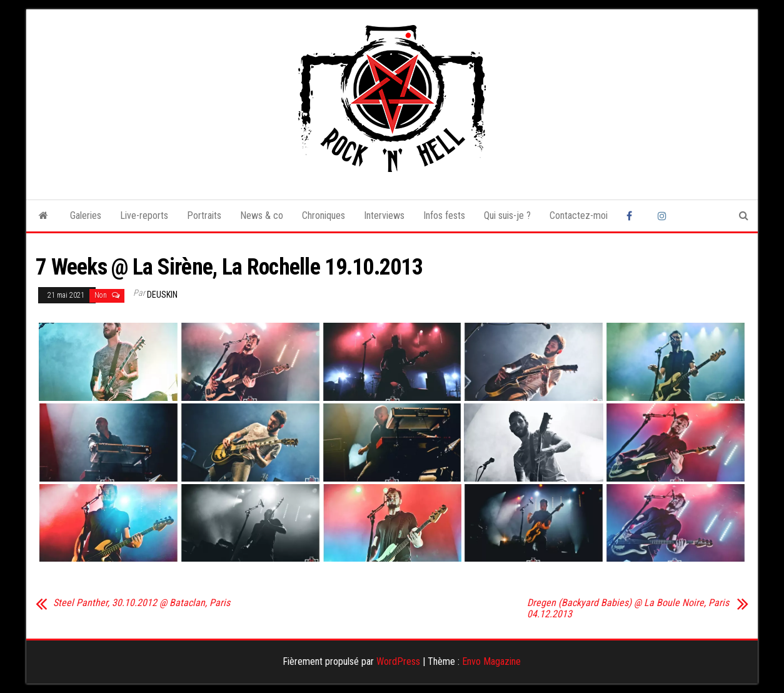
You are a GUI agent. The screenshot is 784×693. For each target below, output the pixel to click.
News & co (262, 215)
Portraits (204, 215)
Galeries (86, 215)
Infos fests (444, 215)
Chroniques (324, 215)
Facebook (633, 216)
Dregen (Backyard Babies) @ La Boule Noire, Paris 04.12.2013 (628, 609)
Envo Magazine (491, 661)
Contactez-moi (579, 215)
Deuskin (162, 295)
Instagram (664, 216)
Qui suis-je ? (507, 215)
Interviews (384, 215)
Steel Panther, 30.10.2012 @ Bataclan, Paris (142, 603)
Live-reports (144, 215)
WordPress (398, 661)
